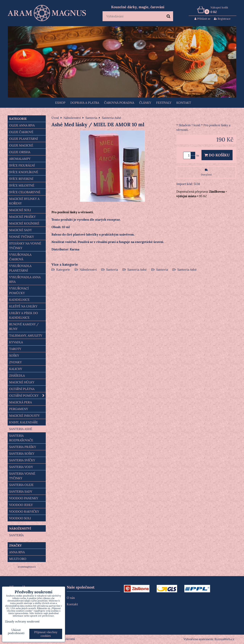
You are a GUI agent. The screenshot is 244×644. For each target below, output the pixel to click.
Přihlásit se (202, 19)
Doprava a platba (85, 103)
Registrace (222, 19)
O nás (71, 598)
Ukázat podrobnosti (16, 632)
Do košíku (217, 155)
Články (145, 103)
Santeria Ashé (137, 269)
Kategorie (63, 269)
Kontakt (184, 103)
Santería (112, 269)
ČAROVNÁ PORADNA (119, 103)
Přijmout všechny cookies (46, 634)
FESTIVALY (164, 103)
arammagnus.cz (27, 567)
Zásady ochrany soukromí (22, 621)
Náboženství (88, 269)
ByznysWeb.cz (224, 639)
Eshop (60, 103)
